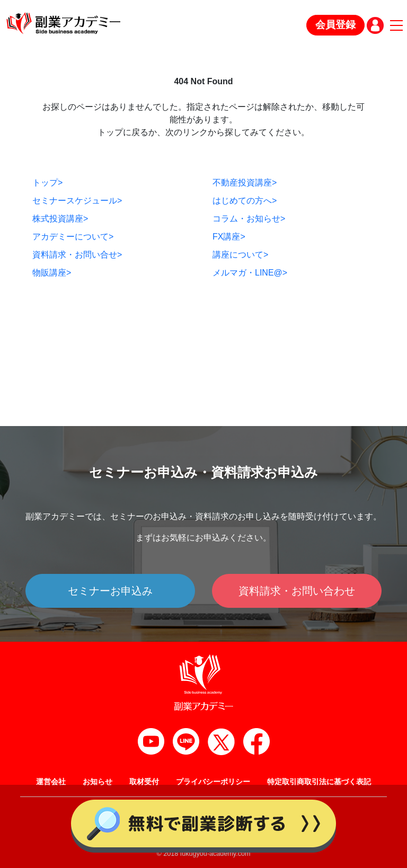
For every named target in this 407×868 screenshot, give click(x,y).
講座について (240, 255)
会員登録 (335, 25)
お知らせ (98, 782)
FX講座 (229, 237)
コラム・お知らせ (249, 219)
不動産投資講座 (245, 183)
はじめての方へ (245, 201)
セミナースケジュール (77, 201)
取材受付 (144, 782)
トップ (47, 183)
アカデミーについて (73, 237)
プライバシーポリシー (213, 782)
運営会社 (51, 782)
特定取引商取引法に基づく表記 (319, 782)
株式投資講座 (60, 219)
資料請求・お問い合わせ (297, 591)
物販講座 (52, 273)
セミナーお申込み (110, 591)
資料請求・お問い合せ (77, 255)
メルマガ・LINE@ (250, 273)
